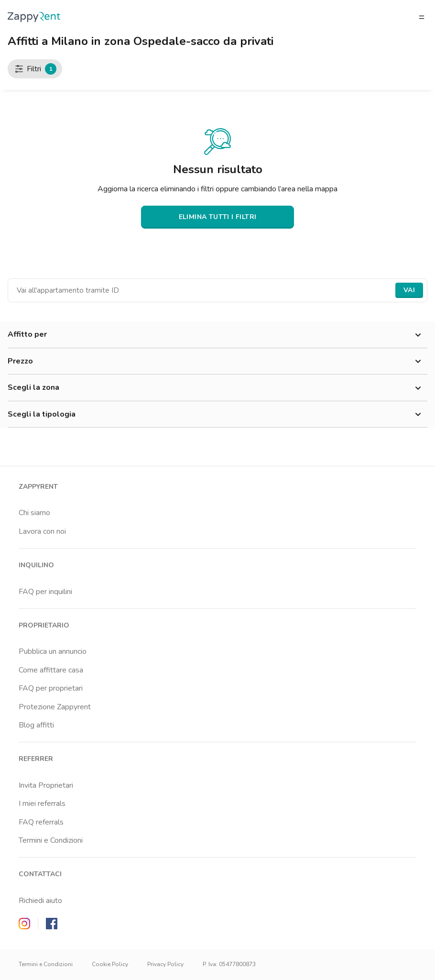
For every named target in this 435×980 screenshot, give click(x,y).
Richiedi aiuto (40, 901)
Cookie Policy (110, 964)
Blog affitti (36, 725)
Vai (409, 290)
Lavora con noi (42, 531)
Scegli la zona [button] (217, 388)
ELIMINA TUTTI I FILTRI (218, 217)
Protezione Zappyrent (55, 707)
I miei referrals (42, 804)
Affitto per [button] (217, 335)
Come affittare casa (51, 670)
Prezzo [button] (217, 362)
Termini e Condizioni (51, 840)
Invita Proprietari (46, 785)
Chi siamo (34, 513)
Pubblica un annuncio (53, 651)
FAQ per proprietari (51, 688)
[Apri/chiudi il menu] (422, 17)
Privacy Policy (165, 964)
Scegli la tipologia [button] (217, 415)
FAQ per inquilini (45, 592)
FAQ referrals (41, 822)
